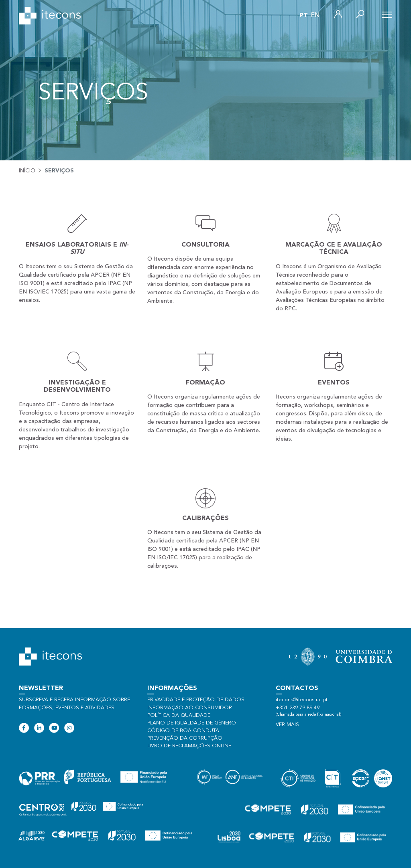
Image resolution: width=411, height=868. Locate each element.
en (315, 16)
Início (27, 171)
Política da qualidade (179, 715)
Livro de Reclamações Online (189, 746)
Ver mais (287, 725)
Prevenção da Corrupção (185, 738)
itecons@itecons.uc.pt (302, 700)
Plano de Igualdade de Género (192, 723)
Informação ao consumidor (190, 708)
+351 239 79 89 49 (298, 708)
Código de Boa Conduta (183, 731)
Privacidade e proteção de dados (196, 700)
